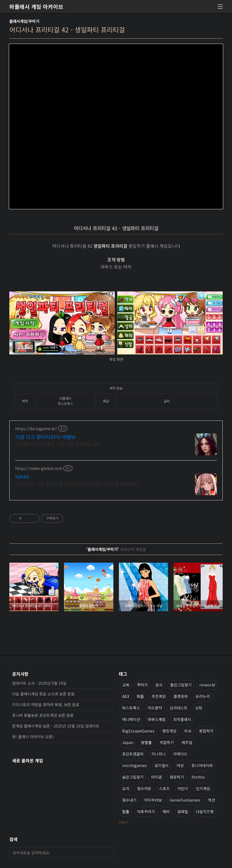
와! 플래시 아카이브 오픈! (33, 737)
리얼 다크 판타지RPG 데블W (45, 437)
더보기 (123, 822)
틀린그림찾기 (181, 685)
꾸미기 (142, 685)
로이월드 (162, 765)
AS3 (126, 696)
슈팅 (199, 708)
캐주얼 (187, 742)
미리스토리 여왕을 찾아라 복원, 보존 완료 (46, 704)
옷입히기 (206, 731)
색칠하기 (167, 742)
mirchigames (135, 765)
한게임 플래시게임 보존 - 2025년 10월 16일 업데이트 (56, 726)
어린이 (183, 788)
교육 (126, 685)
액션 (211, 800)
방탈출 (146, 742)
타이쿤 (157, 777)
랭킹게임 (169, 731)
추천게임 (159, 696)
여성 (180, 765)
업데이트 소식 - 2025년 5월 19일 (39, 683)
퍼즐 (140, 696)
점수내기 (129, 800)
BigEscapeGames (138, 731)
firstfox (198, 777)
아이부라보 (153, 800)
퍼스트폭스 (131, 708)
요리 (126, 788)
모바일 (183, 811)
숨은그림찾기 (133, 777)
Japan (128, 742)
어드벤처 (155, 708)
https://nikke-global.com (39, 468)
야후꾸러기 (146, 811)
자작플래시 (182, 719)
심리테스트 (179, 708)
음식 (159, 685)
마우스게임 (157, 719)
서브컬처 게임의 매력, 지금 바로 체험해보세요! (58, 444)
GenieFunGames (185, 800)
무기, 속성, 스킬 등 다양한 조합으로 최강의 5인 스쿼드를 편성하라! (77, 484)
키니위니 (158, 754)
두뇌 (188, 731)
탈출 (126, 811)
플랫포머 (181, 696)
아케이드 (180, 754)
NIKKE (22, 477)
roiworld (207, 685)
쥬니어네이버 (202, 765)
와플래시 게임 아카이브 (36, 7)
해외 (166, 811)
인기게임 (203, 788)
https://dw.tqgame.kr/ (36, 429)
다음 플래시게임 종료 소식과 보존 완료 (43, 694)
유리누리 (203, 696)
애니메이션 (131, 719)
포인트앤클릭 (133, 754)
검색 (108, 853)
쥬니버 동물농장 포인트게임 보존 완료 (43, 715)
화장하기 (177, 777)
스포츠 (164, 788)
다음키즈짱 (205, 811)
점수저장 (144, 788)
